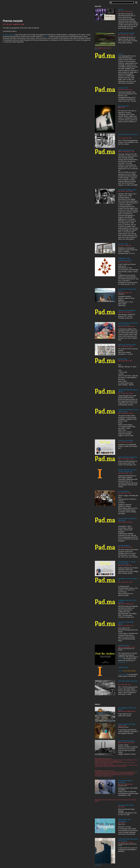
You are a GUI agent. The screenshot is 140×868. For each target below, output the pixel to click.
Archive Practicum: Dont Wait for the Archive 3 (128, 324)
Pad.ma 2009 (122, 359)
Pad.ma (46, 36)
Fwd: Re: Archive (124, 646)
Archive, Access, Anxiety (126, 33)
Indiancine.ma (123, 662)
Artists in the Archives (126, 440)
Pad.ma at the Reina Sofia (127, 345)
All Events (98, 865)
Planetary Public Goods (126, 805)
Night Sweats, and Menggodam (124, 820)
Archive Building (124, 491)
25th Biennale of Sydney (126, 741)
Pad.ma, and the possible (127, 310)
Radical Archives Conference (128, 457)
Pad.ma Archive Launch (126, 150)
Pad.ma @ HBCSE (124, 546)
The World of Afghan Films (127, 190)
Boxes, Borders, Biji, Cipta (127, 724)
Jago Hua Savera (123, 106)
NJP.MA (121, 10)
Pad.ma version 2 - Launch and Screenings (127, 563)
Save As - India (123, 244)
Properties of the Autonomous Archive (125, 259)
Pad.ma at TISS (123, 88)
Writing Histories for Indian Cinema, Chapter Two (127, 471)
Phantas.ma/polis (13, 21)
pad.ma (97, 49)
